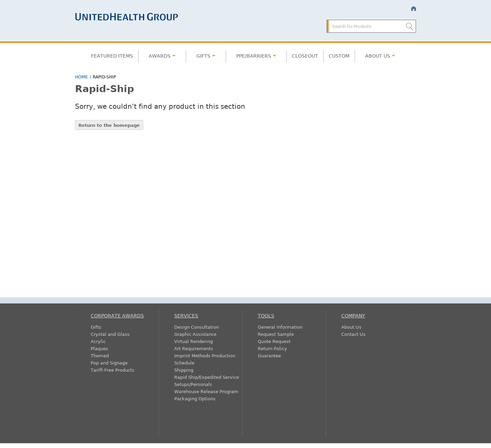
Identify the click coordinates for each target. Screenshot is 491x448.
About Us (378, 56)
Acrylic (98, 341)
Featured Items (112, 56)
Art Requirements (194, 348)
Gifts (203, 56)
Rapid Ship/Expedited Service (207, 377)
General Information (280, 327)
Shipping (184, 370)
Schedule (184, 363)
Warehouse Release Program (206, 391)
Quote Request (274, 341)
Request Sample (276, 334)
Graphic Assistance (195, 334)
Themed (100, 355)
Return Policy (272, 348)
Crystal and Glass (110, 334)
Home (413, 9)
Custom (339, 56)
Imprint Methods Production (205, 355)
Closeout (305, 56)
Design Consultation (197, 327)
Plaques (99, 348)
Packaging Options (195, 398)
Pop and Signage (109, 363)
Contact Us (353, 334)
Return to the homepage (109, 125)
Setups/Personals (193, 384)
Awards (160, 56)
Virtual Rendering (194, 341)
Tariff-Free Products (113, 370)
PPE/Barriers (254, 56)
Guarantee (269, 355)
